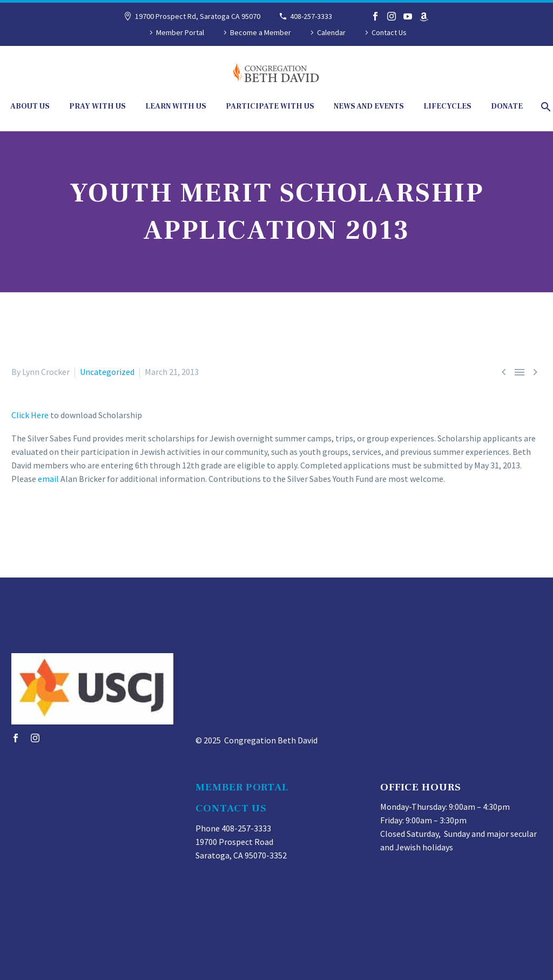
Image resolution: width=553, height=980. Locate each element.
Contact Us (389, 32)
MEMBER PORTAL (242, 787)
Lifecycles (447, 106)
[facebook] (16, 738)
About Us (30, 106)
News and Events (369, 106)
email (48, 479)
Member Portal (180, 32)
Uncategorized (107, 372)
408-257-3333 (311, 16)
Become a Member (261, 32)
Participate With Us (270, 106)
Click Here (31, 415)
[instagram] (35, 738)
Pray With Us (97, 106)
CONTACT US (231, 808)
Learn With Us (176, 106)
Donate (507, 106)
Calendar (331, 32)
